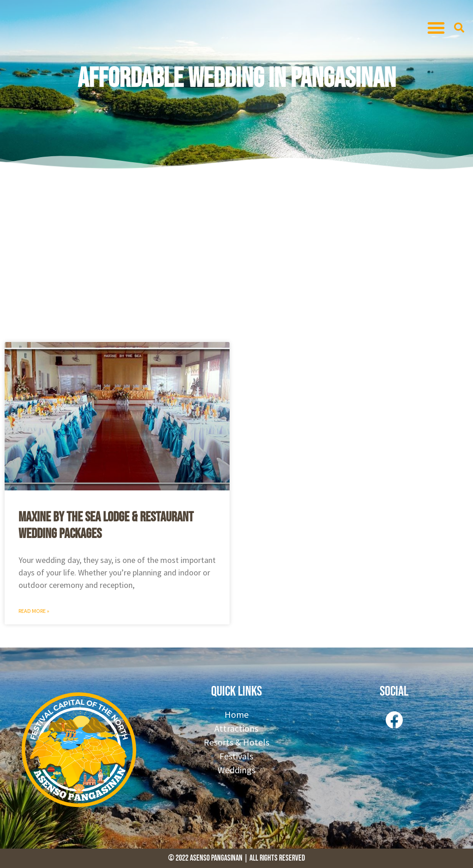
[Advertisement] (236, 254)
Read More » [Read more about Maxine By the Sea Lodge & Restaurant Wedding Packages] (34, 611)
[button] (436, 28)
